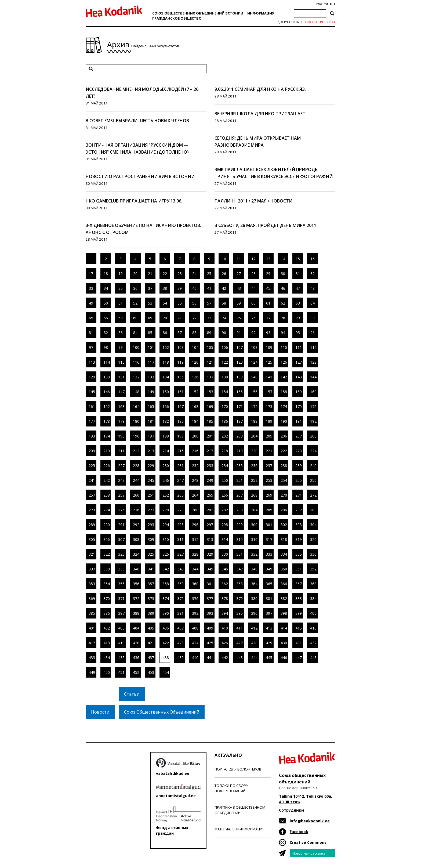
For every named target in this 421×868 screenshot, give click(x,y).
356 (136, 584)
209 (92, 451)
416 (313, 628)
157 (269, 392)
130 (107, 377)
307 (121, 539)
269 (269, 495)
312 (195, 539)
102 (166, 347)
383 (299, 598)
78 (283, 318)
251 (239, 480)
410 (225, 628)
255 (299, 480)
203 (239, 436)
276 (136, 510)
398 (284, 613)
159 (299, 392)
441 (210, 658)
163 (121, 406)
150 (166, 392)
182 (166, 421)
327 (180, 554)
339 (121, 569)
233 (210, 466)
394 (225, 613)
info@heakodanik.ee (310, 821)
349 (269, 569)
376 (195, 598)
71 (180, 318)
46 (283, 288)
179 (121, 421)
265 (210, 495)
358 (166, 584)
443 (239, 658)
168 (195, 406)
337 (92, 569)
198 (166, 436)
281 (210, 510)
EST (326, 4)
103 (180, 347)
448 (313, 658)
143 (299, 377)
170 (225, 406)
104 (195, 347)
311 (180, 539)
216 (195, 451)
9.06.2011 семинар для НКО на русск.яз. (260, 89)
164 (136, 406)
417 (92, 643)
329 (210, 554)
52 (135, 303)
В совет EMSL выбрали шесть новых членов (137, 121)
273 (92, 510)
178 (107, 421)
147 (121, 392)
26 (224, 274)
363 (239, 584)
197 (151, 436)
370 (107, 598)
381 (269, 598)
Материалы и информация (239, 829)
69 (150, 318)
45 (268, 288)
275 (121, 510)
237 (269, 466)
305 (92, 539)
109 (269, 347)
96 (313, 333)
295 (180, 525)
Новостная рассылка (318, 22)
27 (239, 274)
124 (254, 362)
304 (313, 525)
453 (151, 672)
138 (225, 377)
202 (225, 436)
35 (121, 288)
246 (166, 480)
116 (136, 362)
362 (225, 584)
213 (151, 451)
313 (210, 539)
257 (92, 495)
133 (151, 377)
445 (269, 658)
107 (239, 347)
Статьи (132, 694)
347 (239, 569)
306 (107, 539)
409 (210, 628)
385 (92, 613)
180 (136, 421)
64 (313, 303)
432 (313, 643)
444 (254, 658)
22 (165, 274)
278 (166, 510)
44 (253, 288)
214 (166, 451)
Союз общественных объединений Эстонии (198, 13)
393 (210, 613)
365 (269, 584)
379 (239, 598)
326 (166, 554)
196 (136, 436)
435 (121, 658)
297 (210, 525)
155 (239, 392)
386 (107, 613)
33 (91, 288)
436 (136, 658)
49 (91, 303)
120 (195, 362)
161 (92, 406)
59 (239, 303)
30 (283, 274)
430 (284, 643)
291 (121, 525)
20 (135, 274)
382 (284, 598)
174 (284, 406)
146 (107, 392)
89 (209, 333)
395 (239, 613)
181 (151, 421)
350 (284, 569)
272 (313, 495)
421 (151, 643)
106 (225, 347)
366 (284, 584)
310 (166, 539)
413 (269, 628)
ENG (319, 4)
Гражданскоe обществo (177, 18)
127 (299, 362)
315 (239, 539)
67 (121, 318)
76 (253, 318)
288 (313, 510)
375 (180, 598)
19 (121, 274)
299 (239, 525)
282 (225, 510)
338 (107, 569)
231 (180, 466)
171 (239, 406)
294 (166, 525)
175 (299, 406)
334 (284, 554)
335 (299, 554)
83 (121, 333)
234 (225, 466)
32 (313, 274)
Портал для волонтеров (238, 769)
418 (107, 643)
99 (121, 347)
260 (136, 495)
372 (136, 598)
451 (121, 672)
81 (91, 333)
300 (254, 525)
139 (239, 377)
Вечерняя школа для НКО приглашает (260, 114)
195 (121, 436)
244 (136, 480)
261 (151, 495)
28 (253, 274)
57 (209, 303)
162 (107, 406)
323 (121, 554)
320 (313, 539)
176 (313, 406)
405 (151, 628)
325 (151, 554)
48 (313, 288)
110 (284, 347)
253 (269, 480)
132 (136, 377)
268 (254, 495)
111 (299, 347)
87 (180, 333)
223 (299, 451)
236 (254, 466)
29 (268, 274)
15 (298, 259)
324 (136, 554)
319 (299, 539)
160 (313, 392)
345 (210, 569)
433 (92, 658)
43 (239, 288)
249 (210, 480)
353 (92, 584)
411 (239, 628)
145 (92, 392)
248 (195, 480)
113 (92, 362)
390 (166, 613)
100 (136, 347)
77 (268, 318)
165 (151, 406)
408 (195, 628)
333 (269, 554)
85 (150, 333)
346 (225, 569)
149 (151, 392)
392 (195, 613)
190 (284, 421)
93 (268, 333)
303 (299, 525)
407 (180, 628)
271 (299, 495)
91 (239, 333)
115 (121, 362)
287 (299, 510)
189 (269, 421)
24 (194, 274)
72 (194, 318)
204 (254, 436)
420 (136, 643)
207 (299, 436)
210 (107, 451)
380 (254, 598)
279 (180, 510)
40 (194, 288)
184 (195, 421)
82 (106, 333)
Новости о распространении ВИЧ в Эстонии (140, 176)
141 (269, 377)
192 (313, 421)
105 (210, 347)
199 (180, 436)
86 (165, 333)
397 (269, 613)
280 (195, 510)
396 (254, 613)
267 (239, 495)
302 (284, 525)
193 (92, 436)
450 (107, 672)
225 (92, 466)
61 (268, 303)
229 (151, 466)
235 (239, 466)
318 (284, 539)
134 (166, 377)
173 (269, 406)
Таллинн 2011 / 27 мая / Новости (253, 201)
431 (299, 643)
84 (135, 333)
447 (299, 658)
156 (254, 392)
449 (92, 672)
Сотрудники (291, 810)
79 (298, 318)
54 (165, 303)
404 (136, 628)
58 (224, 303)
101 (151, 347)
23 (180, 274)
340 (136, 569)
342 (166, 569)
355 (121, 584)
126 (284, 362)
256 (313, 480)
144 (313, 377)
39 (180, 288)
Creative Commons (308, 842)
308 (136, 539)
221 (269, 451)
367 (299, 584)
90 (224, 333)
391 (180, 613)
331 (239, 554)
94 (283, 333)
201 (210, 436)
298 (225, 525)
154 (225, 392)
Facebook (299, 832)
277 (151, 510)
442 (225, 658)
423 (180, 643)
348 (254, 569)
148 (136, 392)
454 (166, 672)
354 (107, 584)
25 (209, 274)
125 (269, 362)
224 (313, 451)
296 (195, 525)
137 (210, 377)
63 (298, 303)
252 (254, 480)
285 (269, 510)
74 (224, 318)
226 (107, 466)
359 (180, 584)
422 (166, 643)
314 (225, 539)
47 (298, 288)
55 (180, 303)
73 (209, 318)
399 (299, 613)
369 (92, 598)
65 (91, 318)
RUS (332, 4)
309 (151, 539)
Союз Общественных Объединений (162, 712)
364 (254, 584)
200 (195, 436)
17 (91, 274)
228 (136, 466)
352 (313, 569)
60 (253, 303)
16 (313, 259)
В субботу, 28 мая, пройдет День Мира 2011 (265, 225)
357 (151, 584)
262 (166, 495)
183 (180, 421)
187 (239, 421)
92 (253, 333)
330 (225, 554)
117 (151, 362)
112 (313, 347)
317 (269, 539)
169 (210, 406)
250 (225, 480)
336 (313, 554)
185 (210, 421)
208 (313, 436)
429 (269, 643)
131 (121, 377)
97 (91, 347)
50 (106, 303)
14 (283, 259)
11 (239, 259)
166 (166, 406)
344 (195, 569)
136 (195, 377)
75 (239, 318)
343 (180, 569)
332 (254, 554)
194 (107, 436)
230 (166, 466)
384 (313, 598)
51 (121, 303)
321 (92, 554)
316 (254, 539)
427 (239, 643)
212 (136, 451)
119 (180, 362)
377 (210, 598)
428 (254, 643)
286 (284, 510)
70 (165, 318)
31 (298, 274)
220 (254, 451)
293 (151, 525)
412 (254, 628)
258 (107, 495)
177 (92, 421)
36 (135, 288)
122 (225, 362)
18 (106, 274)
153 (210, 392)
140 (254, 377)
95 (298, 333)
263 (180, 495)
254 (284, 480)
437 (151, 658)
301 (269, 525)
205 (269, 436)
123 (239, 362)
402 (107, 628)
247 (180, 480)
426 (225, 643)
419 (121, 643)
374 (166, 598)
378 (225, 598)
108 (254, 347)
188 (254, 421)
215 (180, 451)
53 (150, 303)
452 (136, 672)
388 (136, 613)
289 (92, 525)
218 (225, 451)
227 (121, 466)
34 (106, 288)
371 (121, 598)
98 (106, 347)
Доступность (288, 22)
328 (195, 554)
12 (253, 259)
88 (194, 333)
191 (299, 421)
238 (284, 466)
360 (195, 584)
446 (284, 658)
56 (194, 303)
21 (150, 274)
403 (121, 628)
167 (180, 406)
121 (210, 362)
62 (283, 303)
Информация (261, 13)
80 (313, 318)
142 (284, 377)
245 (151, 480)
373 (151, 598)
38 (165, 288)
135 (180, 377)
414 (284, 628)
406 (166, 628)
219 (239, 451)
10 (224, 259)
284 (254, 510)
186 (225, 421)
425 (210, 643)
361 (210, 584)
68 (135, 318)
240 (313, 466)
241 (92, 480)
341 (151, 569)
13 (268, 259)
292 (136, 525)
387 (121, 613)
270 (284, 495)
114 (107, 362)
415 (299, 628)
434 (107, 658)
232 (195, 466)
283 (239, 510)
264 (195, 495)
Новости (100, 712)
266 (225, 495)
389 (151, 613)
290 (107, 525)
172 (254, 406)
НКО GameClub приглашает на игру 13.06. (134, 201)
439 (180, 658)
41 (209, 288)
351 (299, 569)
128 (313, 362)
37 (150, 288)
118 (166, 362)
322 (107, 554)
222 (284, 451)
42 (224, 288)
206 (284, 436)
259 (121, 495)
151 (180, 392)
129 (92, 377)
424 (195, 643)
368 (313, 584)
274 (107, 510)
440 (195, 658)
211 (121, 451)
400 (313, 613)
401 (92, 628)
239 (299, 466)
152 (195, 392)
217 (210, 451)
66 (106, 318)
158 (284, 392)
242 (107, 480)
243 (121, 480)
